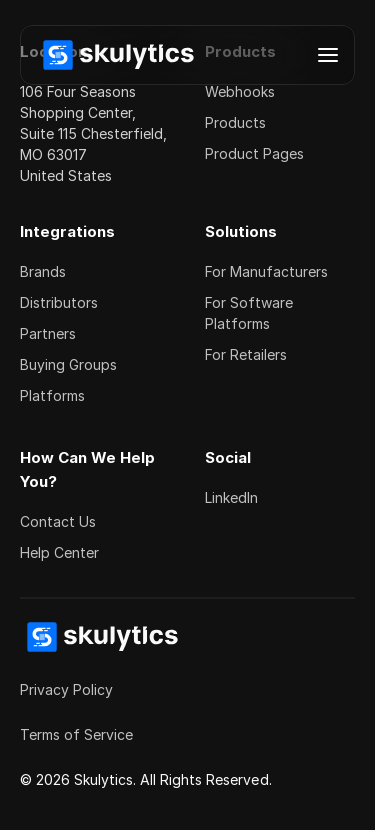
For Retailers (246, 354)
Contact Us (58, 521)
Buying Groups (68, 364)
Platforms (52, 395)
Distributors (59, 302)
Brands (43, 271)
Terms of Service (76, 734)
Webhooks (240, 91)
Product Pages (254, 153)
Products (235, 122)
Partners (48, 333)
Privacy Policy (66, 689)
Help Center (59, 552)
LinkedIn (231, 497)
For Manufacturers (266, 271)
